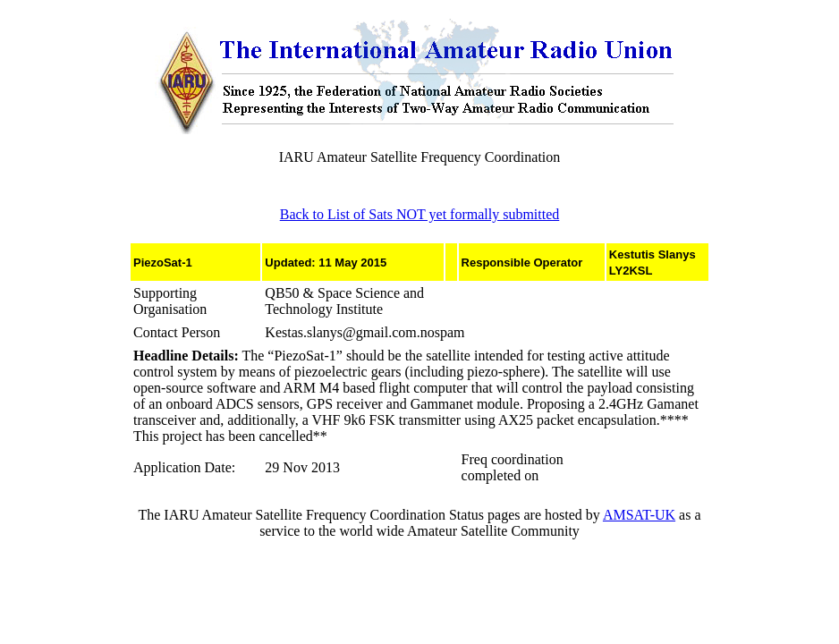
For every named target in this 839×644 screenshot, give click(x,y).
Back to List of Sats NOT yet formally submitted (420, 214)
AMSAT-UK (639, 515)
